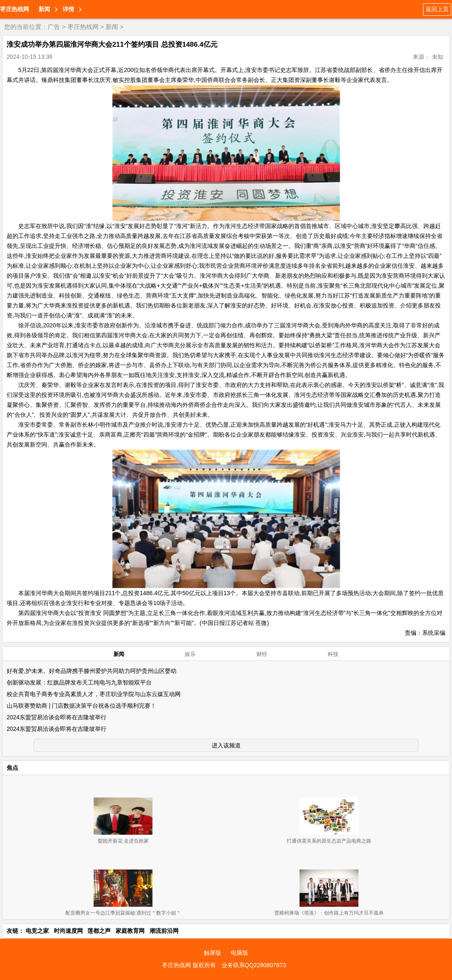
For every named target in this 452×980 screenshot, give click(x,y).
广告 (54, 27)
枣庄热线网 (15, 9)
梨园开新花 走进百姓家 (123, 841)
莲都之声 (99, 931)
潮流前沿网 (164, 931)
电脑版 (239, 953)
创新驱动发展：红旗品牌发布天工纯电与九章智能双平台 (79, 682)
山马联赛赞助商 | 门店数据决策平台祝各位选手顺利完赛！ (81, 706)
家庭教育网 (130, 931)
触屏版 (213, 953)
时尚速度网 (68, 931)
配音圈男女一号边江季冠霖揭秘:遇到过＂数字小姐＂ (123, 913)
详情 (68, 9)
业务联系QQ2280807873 (254, 965)
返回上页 (437, 9)
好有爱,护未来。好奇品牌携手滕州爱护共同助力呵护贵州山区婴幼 (92, 671)
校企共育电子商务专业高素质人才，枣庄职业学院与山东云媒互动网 (94, 694)
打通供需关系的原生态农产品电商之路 (329, 841)
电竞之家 (37, 931)
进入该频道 (226, 745)
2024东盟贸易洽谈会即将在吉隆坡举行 (57, 717)
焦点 (12, 768)
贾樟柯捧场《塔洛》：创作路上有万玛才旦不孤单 (329, 913)
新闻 (44, 9)
